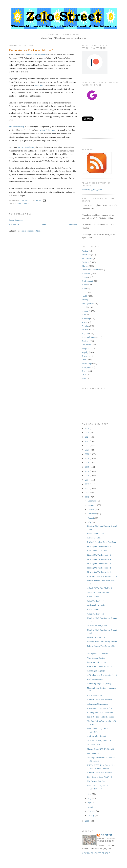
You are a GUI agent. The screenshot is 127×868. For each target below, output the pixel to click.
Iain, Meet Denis (94, 753)
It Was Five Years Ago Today (99, 708)
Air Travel (86, 255)
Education (86, 273)
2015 (87, 476)
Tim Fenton (107, 835)
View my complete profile (96, 853)
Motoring (86, 318)
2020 (87, 454)
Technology (87, 363)
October (91, 509)
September (93, 514)
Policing (85, 326)
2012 (87, 488)
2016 (87, 471)
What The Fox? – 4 (95, 601)
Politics (85, 330)
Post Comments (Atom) (31, 231)
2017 (87, 467)
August (91, 518)
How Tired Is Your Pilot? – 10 (100, 666)
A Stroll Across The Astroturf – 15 (102, 675)
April (90, 803)
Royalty (85, 352)
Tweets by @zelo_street (92, 190)
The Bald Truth (94, 745)
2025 (87, 433)
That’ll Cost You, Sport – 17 (99, 626)
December (92, 501)
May (90, 798)
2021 (87, 450)
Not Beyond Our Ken (96, 781)
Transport (86, 367)
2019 (87, 458)
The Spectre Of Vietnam (97, 654)
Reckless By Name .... (96, 679)
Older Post (72, 225)
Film (84, 288)
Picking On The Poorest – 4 (99, 559)
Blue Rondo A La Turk (97, 551)
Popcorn (85, 333)
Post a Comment (16, 220)
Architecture (87, 258)
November (92, 505)
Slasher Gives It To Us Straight (100, 749)
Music (84, 322)
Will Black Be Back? (96, 605)
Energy (85, 277)
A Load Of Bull (94, 538)
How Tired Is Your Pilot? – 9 (99, 777)
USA (84, 375)
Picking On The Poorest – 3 (99, 563)
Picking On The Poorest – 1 (99, 572)
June (90, 794)
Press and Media (89, 337)
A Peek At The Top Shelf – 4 (99, 588)
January (91, 815)
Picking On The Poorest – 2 (99, 568)
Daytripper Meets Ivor (97, 662)
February (92, 811)
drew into (39, 86)
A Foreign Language (96, 671)
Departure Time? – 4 (96, 637)
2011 (87, 493)
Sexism (85, 356)
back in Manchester (26, 147)
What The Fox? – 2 (95, 614)
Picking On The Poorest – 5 (99, 555)
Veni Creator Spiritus (96, 658)
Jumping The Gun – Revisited (100, 712)
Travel (84, 371)
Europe (85, 285)
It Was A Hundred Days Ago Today (102, 542)
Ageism (85, 251)
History (85, 300)
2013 (87, 484)
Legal (84, 307)
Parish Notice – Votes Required (100, 717)
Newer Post (14, 225)
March (91, 807)
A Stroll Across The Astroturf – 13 (102, 773)
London (85, 311)
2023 (87, 441)
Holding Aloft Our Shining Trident (102, 642)
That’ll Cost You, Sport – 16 (99, 740)
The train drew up (17, 127)
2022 (87, 445)
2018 (87, 463)
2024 (87, 437)
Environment (87, 281)
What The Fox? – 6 (95, 533)
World (84, 378)
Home (43, 225)
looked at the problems (36, 55)
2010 (87, 497)
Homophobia (87, 303)
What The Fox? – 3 (95, 609)
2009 (87, 821)
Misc (84, 315)
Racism (85, 341)
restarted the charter (48, 130)
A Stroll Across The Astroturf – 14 (102, 700)
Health (85, 296)
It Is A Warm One (95, 695)
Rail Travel (24, 203)
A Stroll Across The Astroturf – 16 (102, 576)
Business (85, 262)
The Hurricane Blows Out (98, 592)
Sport (84, 360)
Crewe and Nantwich (91, 270)
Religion (85, 348)
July (90, 522)
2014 (87, 480)
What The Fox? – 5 (95, 597)
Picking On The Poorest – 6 (99, 546)
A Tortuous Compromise (98, 704)
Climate (85, 266)
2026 (87, 428)
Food (84, 292)
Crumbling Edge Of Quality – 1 (101, 684)
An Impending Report (96, 736)
